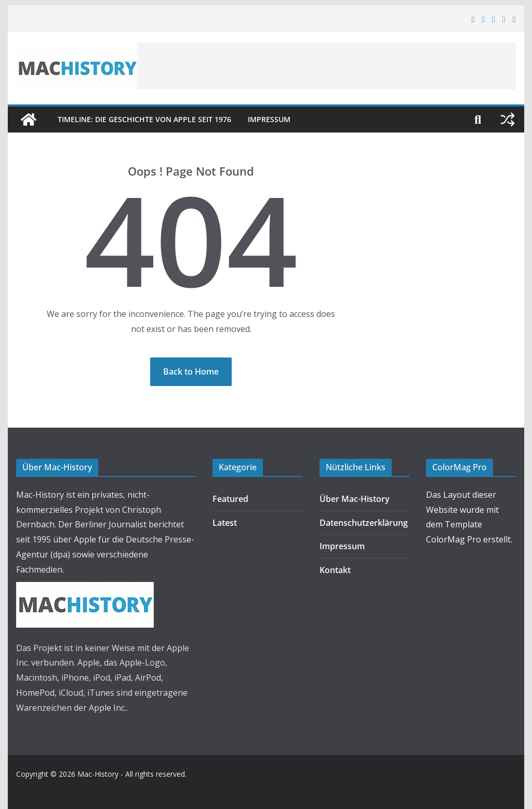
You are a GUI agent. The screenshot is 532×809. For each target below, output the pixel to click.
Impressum (269, 119)
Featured (230, 499)
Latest (225, 523)
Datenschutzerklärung (364, 523)
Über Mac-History (355, 499)
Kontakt (335, 570)
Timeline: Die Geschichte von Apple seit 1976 (144, 119)
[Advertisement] (327, 66)
